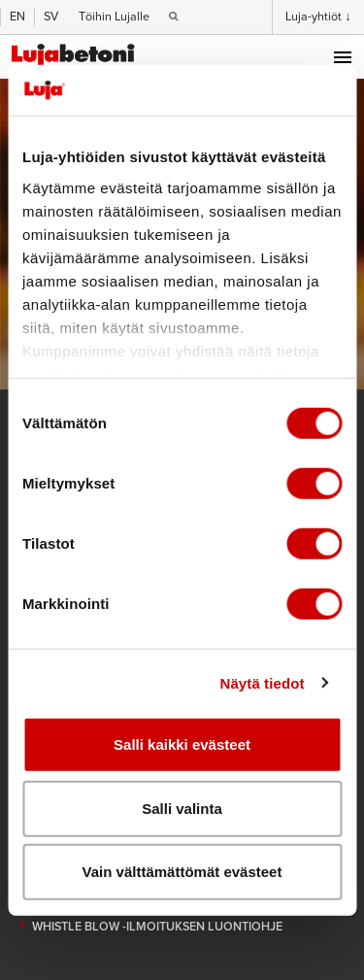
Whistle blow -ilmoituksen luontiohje (157, 927)
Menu (343, 57)
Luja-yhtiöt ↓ (318, 17)
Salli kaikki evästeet (182, 744)
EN (17, 17)
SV (51, 17)
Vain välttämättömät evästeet (182, 872)
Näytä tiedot (263, 682)
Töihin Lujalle (114, 17)
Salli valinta (182, 808)
